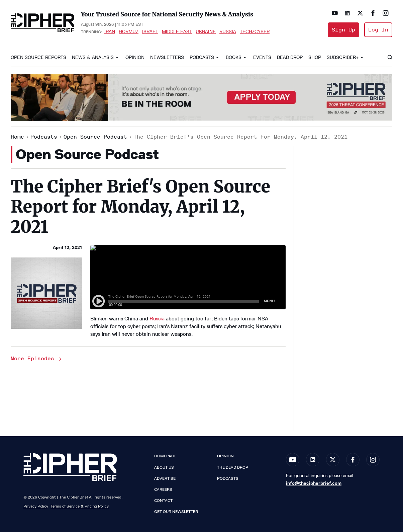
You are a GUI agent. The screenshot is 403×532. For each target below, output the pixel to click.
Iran (110, 31)
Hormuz (129, 31)
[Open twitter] (360, 13)
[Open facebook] (373, 13)
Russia (228, 31)
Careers (163, 489)
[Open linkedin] (347, 13)
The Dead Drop (233, 467)
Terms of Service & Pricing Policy (80, 506)
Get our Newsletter (176, 512)
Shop (315, 57)
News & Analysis (93, 57)
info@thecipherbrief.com (314, 483)
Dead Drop (290, 57)
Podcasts (202, 57)
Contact (163, 501)
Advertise (165, 478)
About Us (164, 467)
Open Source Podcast (95, 137)
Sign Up (343, 30)
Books (234, 57)
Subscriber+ (343, 57)
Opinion (135, 57)
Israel (150, 31)
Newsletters (167, 57)
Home (17, 137)
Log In (378, 30)
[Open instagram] (386, 13)
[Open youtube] (335, 13)
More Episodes (37, 358)
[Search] (390, 58)
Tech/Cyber (255, 31)
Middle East (177, 31)
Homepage (165, 456)
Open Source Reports (38, 57)
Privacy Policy (36, 506)
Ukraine (206, 31)
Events (262, 57)
